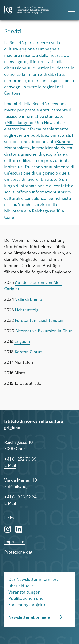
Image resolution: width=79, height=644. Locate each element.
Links (9, 518)
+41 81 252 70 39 (20, 460)
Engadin (22, 342)
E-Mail (10, 466)
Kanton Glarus (28, 352)
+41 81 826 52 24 (20, 497)
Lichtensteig (27, 310)
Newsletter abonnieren (35, 617)
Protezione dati (19, 553)
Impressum (15, 542)
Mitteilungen (19, 123)
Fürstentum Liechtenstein (40, 321)
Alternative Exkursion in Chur (44, 331)
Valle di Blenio (29, 300)
